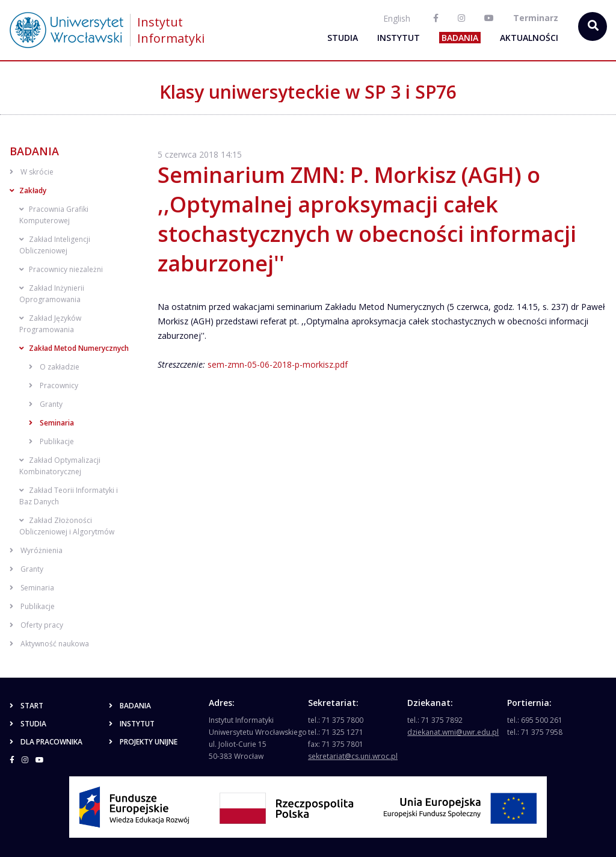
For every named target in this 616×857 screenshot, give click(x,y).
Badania (460, 38)
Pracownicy (54, 385)
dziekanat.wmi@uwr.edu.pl (453, 732)
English (397, 18)
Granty (46, 404)
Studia (343, 38)
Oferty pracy (36, 625)
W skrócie (32, 172)
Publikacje (51, 441)
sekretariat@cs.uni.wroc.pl (353, 756)
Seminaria (51, 423)
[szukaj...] (593, 26)
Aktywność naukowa (49, 644)
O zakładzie (54, 367)
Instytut (399, 38)
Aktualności (529, 38)
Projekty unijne (143, 742)
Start (26, 706)
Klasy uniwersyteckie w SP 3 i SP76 (308, 92)
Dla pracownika (46, 742)
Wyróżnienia (36, 550)
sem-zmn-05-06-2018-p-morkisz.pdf (278, 364)
